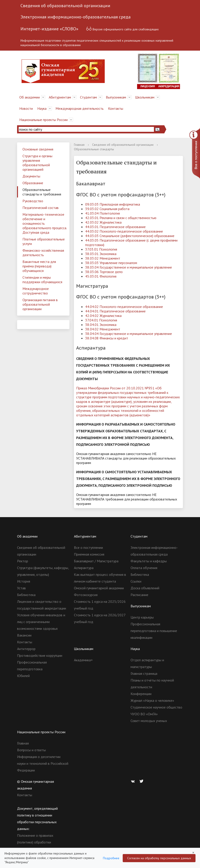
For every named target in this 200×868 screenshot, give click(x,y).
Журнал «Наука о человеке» (152, 700)
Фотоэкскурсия (86, 595)
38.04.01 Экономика (101, 325)
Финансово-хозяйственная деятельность (43, 253)
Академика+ (83, 660)
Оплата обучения (144, 568)
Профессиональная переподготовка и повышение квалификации (154, 631)
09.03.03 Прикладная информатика (113, 204)
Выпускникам (116, 97)
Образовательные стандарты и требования (42, 192)
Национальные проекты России (43, 120)
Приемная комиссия (89, 554)
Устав (21, 588)
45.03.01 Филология (101, 276)
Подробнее (111, 858)
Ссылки (136, 581)
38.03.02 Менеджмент (103, 258)
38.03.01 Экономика (101, 254)
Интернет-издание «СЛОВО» (49, 29)
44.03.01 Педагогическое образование (115, 227)
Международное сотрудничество (36, 291)
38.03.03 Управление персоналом (111, 263)
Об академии (30, 97)
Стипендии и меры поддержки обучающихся (42, 280)
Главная (79, 145)
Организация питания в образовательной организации (40, 304)
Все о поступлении (88, 547)
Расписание (139, 595)
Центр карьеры (142, 617)
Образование (33, 183)
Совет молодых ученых (149, 721)
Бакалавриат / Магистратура (96, 561)
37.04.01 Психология (101, 320)
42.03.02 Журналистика (103, 222)
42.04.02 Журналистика (103, 316)
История (24, 581)
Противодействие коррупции (40, 655)
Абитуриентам (60, 97)
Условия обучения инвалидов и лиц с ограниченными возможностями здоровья (41, 622)
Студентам (88, 97)
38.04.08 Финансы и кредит (107, 338)
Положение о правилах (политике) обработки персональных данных (35, 842)
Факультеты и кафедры (149, 561)
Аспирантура (84, 568)
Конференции (141, 694)
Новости (26, 108)
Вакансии (24, 635)
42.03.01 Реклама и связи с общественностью (121, 218)
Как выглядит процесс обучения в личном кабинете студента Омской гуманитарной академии (100, 581)
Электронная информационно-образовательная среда (76, 17)
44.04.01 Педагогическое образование (115, 311)
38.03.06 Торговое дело (104, 272)
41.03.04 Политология (102, 213)
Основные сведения (38, 149)
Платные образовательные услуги (44, 241)
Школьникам (145, 97)
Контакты (116, 108)
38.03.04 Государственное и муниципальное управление (129, 267)
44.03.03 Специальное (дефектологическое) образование (130, 236)
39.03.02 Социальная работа (107, 209)
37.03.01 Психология (101, 249)
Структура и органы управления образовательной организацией (37, 163)
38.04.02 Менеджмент (103, 329)
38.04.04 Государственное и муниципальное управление (129, 334)
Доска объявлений (145, 588)
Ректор (23, 561)
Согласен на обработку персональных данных (159, 858)
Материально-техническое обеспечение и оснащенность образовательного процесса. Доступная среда (45, 223)
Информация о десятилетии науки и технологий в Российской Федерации (43, 763)
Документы (31, 176)
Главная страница (144, 673)
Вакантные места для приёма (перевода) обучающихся (39, 266)
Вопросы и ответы (31, 750)
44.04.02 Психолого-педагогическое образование (124, 307)
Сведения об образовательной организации (65, 6)
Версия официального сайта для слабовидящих (122, 29)
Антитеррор (26, 649)
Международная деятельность (80, 108)
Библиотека (26, 595)
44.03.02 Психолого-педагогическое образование (124, 231)
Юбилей (23, 676)
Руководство (33, 201)
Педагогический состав (41, 208)
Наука (42, 108)
